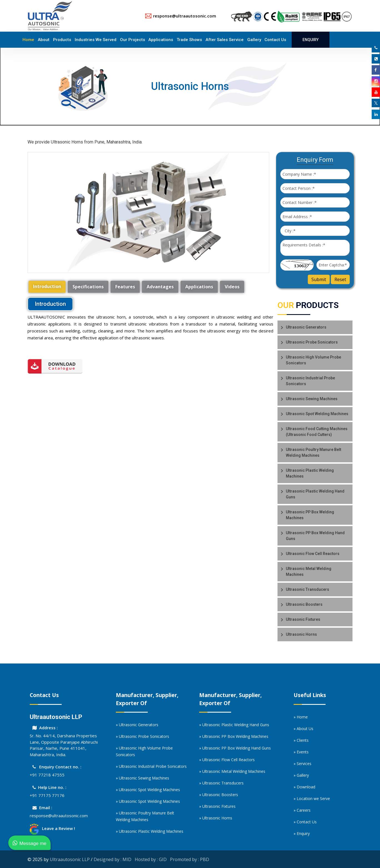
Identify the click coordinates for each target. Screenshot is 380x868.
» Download (304, 787)
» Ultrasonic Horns (216, 818)
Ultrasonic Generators (306, 327)
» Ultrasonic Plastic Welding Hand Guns (234, 725)
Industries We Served (96, 40)
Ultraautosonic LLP (70, 859)
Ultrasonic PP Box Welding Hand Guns (315, 536)
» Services (302, 764)
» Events (301, 752)
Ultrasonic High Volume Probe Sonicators (313, 360)
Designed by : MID (112, 859)
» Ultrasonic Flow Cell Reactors (227, 760)
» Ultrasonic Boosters (219, 795)
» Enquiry (302, 833)
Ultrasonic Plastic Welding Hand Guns (315, 494)
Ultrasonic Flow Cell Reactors (313, 554)
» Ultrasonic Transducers (221, 783)
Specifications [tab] (88, 287)
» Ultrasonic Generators (137, 725)
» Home (301, 717)
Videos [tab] (232, 287)
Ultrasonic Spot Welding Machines (317, 414)
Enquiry (311, 40)
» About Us (303, 729)
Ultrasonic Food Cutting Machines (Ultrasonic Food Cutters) (317, 432)
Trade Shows (189, 40)
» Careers (302, 810)
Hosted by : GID (151, 859)
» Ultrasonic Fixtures (217, 806)
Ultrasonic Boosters (304, 604)
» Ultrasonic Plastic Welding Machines (150, 831)
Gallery (254, 40)
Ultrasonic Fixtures (303, 619)
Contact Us (275, 40)
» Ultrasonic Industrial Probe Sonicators (151, 766)
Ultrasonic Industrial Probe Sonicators (310, 381)
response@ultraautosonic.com (59, 816)
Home (28, 40)
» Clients (301, 740)
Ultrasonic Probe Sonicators (312, 342)
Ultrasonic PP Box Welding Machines (310, 515)
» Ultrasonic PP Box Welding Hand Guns (235, 748)
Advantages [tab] (160, 287)
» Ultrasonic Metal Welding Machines (232, 771)
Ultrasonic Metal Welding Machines (309, 571)
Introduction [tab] (47, 286)
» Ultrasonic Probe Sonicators (142, 736)
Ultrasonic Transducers (307, 589)
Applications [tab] (199, 287)
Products (62, 40)
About (44, 40)
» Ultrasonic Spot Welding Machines (148, 790)
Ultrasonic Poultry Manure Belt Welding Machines (313, 452)
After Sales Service (225, 40)
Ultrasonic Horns (301, 634)
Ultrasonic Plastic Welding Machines (310, 473)
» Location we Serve (312, 798)
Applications (161, 40)
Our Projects (132, 40)
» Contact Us (305, 822)
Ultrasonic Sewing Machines (312, 399)
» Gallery (301, 775)
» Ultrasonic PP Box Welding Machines (234, 736)
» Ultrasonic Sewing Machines (142, 778)
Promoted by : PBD (190, 859)
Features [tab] (125, 287)
